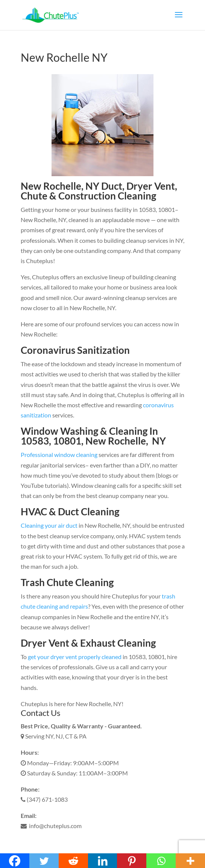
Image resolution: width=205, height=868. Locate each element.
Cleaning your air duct (49, 525)
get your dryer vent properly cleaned (75, 657)
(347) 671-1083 (44, 799)
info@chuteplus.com (51, 826)
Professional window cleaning (59, 455)
